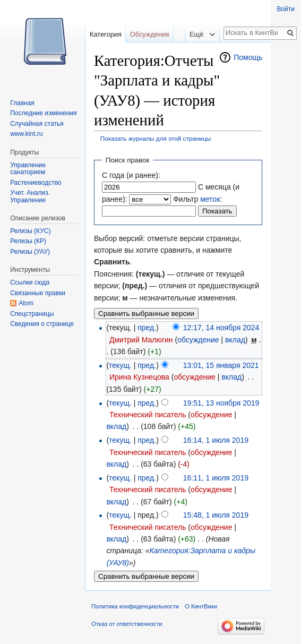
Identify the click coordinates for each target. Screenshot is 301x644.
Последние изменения (43, 113)
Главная (22, 103)
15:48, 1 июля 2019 (216, 515)
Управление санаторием (28, 169)
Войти (286, 9)
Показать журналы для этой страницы (156, 138)
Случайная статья (37, 124)
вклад (235, 340)
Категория (106, 34)
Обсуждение (150, 34)
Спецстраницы (32, 314)
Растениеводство (36, 183)
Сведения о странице (42, 324)
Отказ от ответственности (127, 624)
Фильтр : (197, 199)
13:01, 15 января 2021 (221, 365)
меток (210, 199)
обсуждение (198, 340)
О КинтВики (201, 606)
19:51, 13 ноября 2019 (221, 403)
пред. (147, 328)
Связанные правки (38, 293)
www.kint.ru (26, 134)
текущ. (120, 365)
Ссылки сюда (30, 282)
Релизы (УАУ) (30, 252)
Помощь (248, 57)
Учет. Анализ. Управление (30, 196)
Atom (26, 303)
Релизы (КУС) (30, 231)
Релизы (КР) (28, 241)
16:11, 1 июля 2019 (216, 478)
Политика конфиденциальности (135, 606)
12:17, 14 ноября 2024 (221, 328)
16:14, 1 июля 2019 (216, 440)
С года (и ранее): (131, 175)
